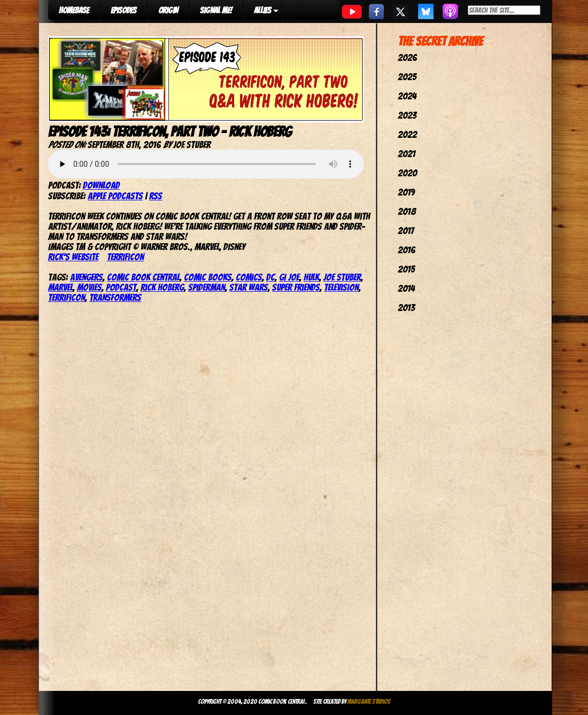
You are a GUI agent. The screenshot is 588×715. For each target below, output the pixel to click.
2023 (407, 115)
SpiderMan (207, 287)
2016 (407, 250)
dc (270, 277)
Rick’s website (73, 257)
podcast (121, 287)
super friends (296, 287)
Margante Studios (369, 701)
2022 (407, 134)
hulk (311, 277)
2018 (407, 211)
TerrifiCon (125, 257)
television (341, 287)
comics (249, 277)
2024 (407, 96)
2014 (406, 288)
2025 (407, 77)
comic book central (143, 277)
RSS (156, 196)
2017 (406, 231)
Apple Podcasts (115, 196)
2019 (406, 192)
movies (89, 287)
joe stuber (342, 277)
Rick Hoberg (162, 287)
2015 (406, 269)
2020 (407, 173)
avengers (86, 277)
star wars (249, 287)
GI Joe (289, 277)
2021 (407, 154)
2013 (406, 308)
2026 (407, 57)
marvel (60, 287)
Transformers (115, 297)
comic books (208, 277)
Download (101, 185)
